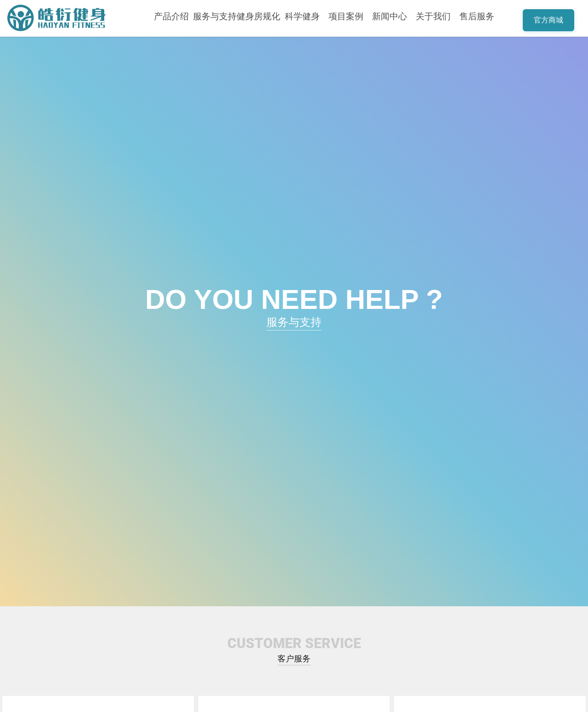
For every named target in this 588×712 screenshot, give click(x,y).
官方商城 (548, 20)
